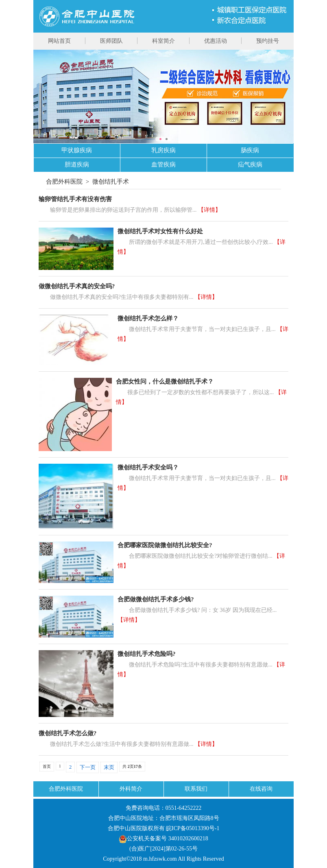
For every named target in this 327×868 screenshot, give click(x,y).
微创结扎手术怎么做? (68, 733)
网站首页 (59, 41)
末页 (109, 767)
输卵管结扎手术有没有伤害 (75, 199)
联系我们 (196, 789)
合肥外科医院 (64, 182)
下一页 (88, 767)
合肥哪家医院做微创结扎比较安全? (165, 545)
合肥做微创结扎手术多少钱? (156, 599)
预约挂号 (268, 41)
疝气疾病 (250, 164)
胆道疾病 (77, 164)
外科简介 (131, 789)
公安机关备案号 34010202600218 (163, 838)
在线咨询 (261, 789)
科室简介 (163, 41)
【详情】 (209, 210)
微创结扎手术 (111, 182)
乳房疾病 (163, 150)
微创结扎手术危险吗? (147, 654)
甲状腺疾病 (77, 150)
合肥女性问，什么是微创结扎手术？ (165, 381)
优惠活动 (216, 41)
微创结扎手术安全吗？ (148, 467)
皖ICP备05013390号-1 (193, 828)
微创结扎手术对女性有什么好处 (160, 231)
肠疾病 (250, 150)
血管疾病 (163, 164)
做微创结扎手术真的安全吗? (77, 286)
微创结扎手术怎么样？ (148, 318)
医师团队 (111, 41)
